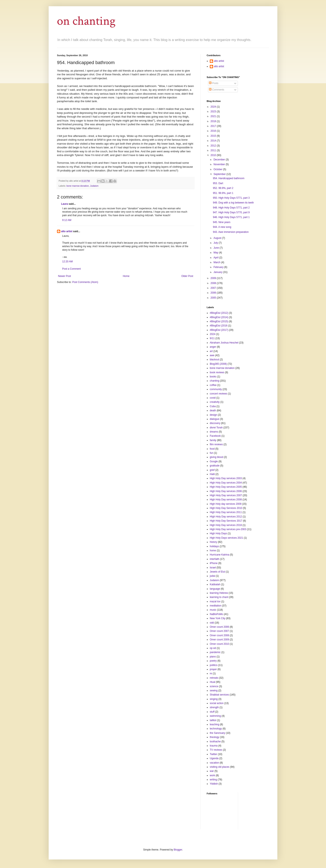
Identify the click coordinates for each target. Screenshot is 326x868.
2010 (214, 155)
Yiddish (214, 784)
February (219, 267)
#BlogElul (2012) (219, 313)
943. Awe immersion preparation (231, 232)
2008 (214, 283)
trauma (214, 746)
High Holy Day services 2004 (226, 483)
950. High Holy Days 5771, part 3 (231, 198)
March (217, 262)
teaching (214, 724)
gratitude (215, 466)
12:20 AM (67, 262)
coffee (213, 385)
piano (213, 657)
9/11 (212, 338)
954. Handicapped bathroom (229, 178)
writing (213, 780)
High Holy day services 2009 (226, 504)
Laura (65, 204)
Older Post (187, 276)
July (216, 243)
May (216, 253)
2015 (214, 136)
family (213, 440)
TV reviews (216, 750)
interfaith (215, 559)
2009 (214, 278)
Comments (217, 90)
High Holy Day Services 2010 (226, 508)
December (220, 160)
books (213, 377)
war (212, 771)
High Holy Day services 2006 (226, 491)
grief (212, 470)
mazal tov (215, 601)
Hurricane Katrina (219, 555)
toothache (215, 742)
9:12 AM (67, 220)
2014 (214, 141)
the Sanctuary (217, 733)
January (218, 272)
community (216, 389)
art (211, 351)
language (215, 589)
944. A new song (222, 227)
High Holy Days (218, 533)
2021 (214, 116)
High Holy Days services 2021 (226, 538)
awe (212, 355)
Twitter (213, 754)
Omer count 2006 (219, 627)
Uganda (214, 758)
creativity (215, 402)
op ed (213, 648)
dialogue (214, 419)
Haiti (212, 474)
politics (214, 665)
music (213, 610)
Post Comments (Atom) (85, 282)
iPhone (214, 563)
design (213, 415)
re (211, 673)
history (213, 542)
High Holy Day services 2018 (226, 525)
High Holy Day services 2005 (226, 487)
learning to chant (219, 597)
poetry (213, 661)
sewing (214, 691)
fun (212, 453)
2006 (214, 293)
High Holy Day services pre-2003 (228, 529)
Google (214, 461)
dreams (214, 432)
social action (217, 703)
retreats (214, 678)
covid (213, 398)
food (212, 449)
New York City (218, 618)
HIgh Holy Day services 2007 (226, 495)
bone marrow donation (78, 186)
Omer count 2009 (219, 640)
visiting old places (220, 767)
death (213, 410)
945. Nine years (222, 222)
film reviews (216, 444)
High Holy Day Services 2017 (226, 521)
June (217, 248)
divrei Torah (216, 428)
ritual (212, 682)
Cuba (213, 406)
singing (214, 699)
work (212, 775)
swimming (215, 716)
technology (216, 729)
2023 (214, 112)
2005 (214, 298)
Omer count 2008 (219, 635)
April (216, 258)
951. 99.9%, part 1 (223, 193)
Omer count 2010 (219, 644)
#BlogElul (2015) (219, 321)
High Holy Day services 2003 (226, 478)
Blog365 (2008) (218, 364)
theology (214, 737)
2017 (214, 126)
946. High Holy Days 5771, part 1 (231, 217)
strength (214, 707)
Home (126, 276)
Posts (214, 83)
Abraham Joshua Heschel (224, 343)
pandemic (215, 652)
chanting (214, 381)
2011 (214, 150)
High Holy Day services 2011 (226, 512)
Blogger (178, 850)
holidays (214, 546)
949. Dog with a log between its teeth (233, 203)
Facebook (215, 436)
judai (212, 576)
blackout (214, 360)
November (220, 164)
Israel (213, 568)
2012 (214, 146)
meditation (215, 606)
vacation (214, 763)
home (213, 551)
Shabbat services (219, 695)
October (218, 169)
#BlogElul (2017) (219, 330)
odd (212, 623)
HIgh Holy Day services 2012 (226, 517)
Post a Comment (71, 269)
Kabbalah (215, 584)
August (218, 238)
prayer (213, 669)
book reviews (217, 372)
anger (213, 347)
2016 (214, 131)
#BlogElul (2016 (219, 326)
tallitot (213, 720)
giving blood (216, 457)
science (214, 686)
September (220, 174)
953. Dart (218, 183)
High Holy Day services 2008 (226, 500)
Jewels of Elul (217, 572)
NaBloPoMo (216, 614)
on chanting (86, 21)
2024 (214, 107)
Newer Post (64, 276)
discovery (215, 423)
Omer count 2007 (219, 631)
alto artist (67, 231)
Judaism (94, 186)
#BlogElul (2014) (219, 317)
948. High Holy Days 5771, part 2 (231, 208)
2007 (214, 288)
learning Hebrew (219, 593)
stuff (212, 712)
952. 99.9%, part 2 (223, 188)
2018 (214, 121)
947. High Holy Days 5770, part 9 (231, 212)
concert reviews (218, 394)
